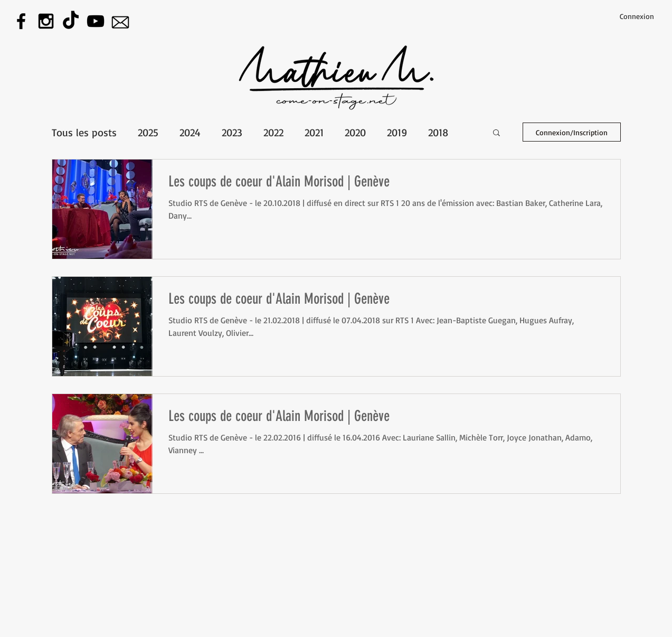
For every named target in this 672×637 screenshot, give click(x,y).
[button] (496, 133)
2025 (148, 132)
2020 (355, 132)
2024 (190, 132)
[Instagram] (46, 21)
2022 (273, 132)
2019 (397, 132)
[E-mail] (120, 21)
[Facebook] (21, 21)
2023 (232, 132)
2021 (314, 132)
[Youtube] (96, 21)
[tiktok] (71, 21)
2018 (438, 132)
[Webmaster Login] (570, 631)
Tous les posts (84, 132)
